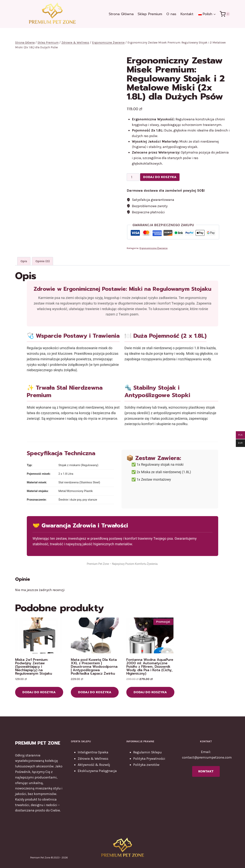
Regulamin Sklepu (147, 752)
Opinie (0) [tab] (43, 261)
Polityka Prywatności (149, 759)
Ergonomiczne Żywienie (154, 248)
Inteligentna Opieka (93, 752)
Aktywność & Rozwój (94, 765)
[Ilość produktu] (133, 177)
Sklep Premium (150, 14)
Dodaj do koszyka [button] (39, 692)
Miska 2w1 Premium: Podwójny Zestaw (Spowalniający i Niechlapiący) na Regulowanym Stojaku (34, 667)
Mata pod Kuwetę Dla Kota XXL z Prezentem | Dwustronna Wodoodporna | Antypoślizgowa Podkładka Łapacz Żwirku (94, 667)
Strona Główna (121, 14)
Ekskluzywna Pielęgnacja (97, 771)
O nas (171, 14)
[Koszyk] (225, 14)
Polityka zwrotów (146, 765)
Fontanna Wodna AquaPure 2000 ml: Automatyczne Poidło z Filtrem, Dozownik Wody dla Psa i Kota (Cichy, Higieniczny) (150, 667)
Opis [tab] (24, 261)
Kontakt (187, 14)
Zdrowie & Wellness (93, 759)
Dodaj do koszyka (160, 177)
